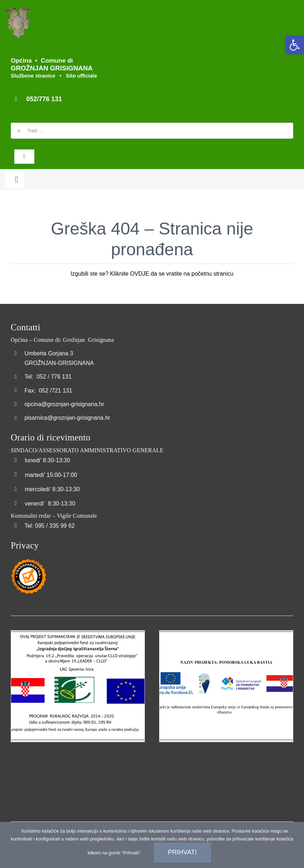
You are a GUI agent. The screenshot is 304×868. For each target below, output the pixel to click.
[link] (295, 45)
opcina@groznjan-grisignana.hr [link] (64, 404)
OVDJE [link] (140, 274)
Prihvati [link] (182, 852)
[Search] (19, 131)
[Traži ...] (152, 131)
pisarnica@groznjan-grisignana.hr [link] (67, 418)
